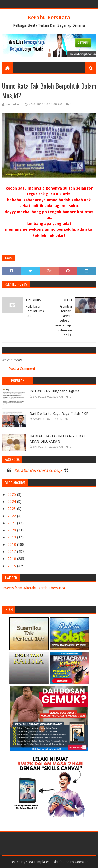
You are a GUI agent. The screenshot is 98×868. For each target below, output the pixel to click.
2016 (12, 559)
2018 (12, 544)
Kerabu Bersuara (49, 18)
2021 (12, 523)
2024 (12, 502)
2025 (12, 494)
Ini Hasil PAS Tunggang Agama (54, 391)
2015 (12, 566)
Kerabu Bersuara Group (38, 470)
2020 (12, 530)
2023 (12, 509)
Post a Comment (22, 369)
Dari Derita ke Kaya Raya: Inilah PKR (59, 414)
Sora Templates (38, 862)
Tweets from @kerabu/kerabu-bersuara (33, 588)
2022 (12, 516)
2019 (12, 537)
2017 (12, 552)
